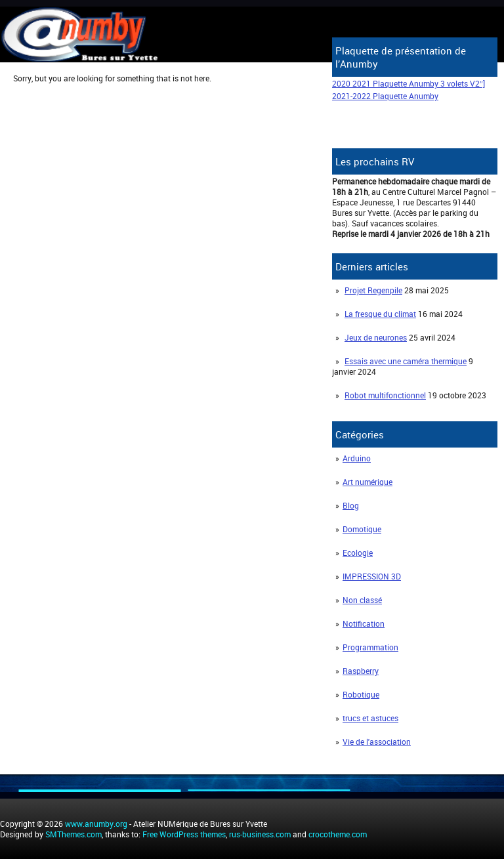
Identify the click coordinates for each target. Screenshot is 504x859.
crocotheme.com (338, 834)
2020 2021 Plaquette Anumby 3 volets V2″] (409, 83)
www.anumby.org (96, 824)
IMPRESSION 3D (372, 576)
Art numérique (367, 482)
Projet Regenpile (373, 290)
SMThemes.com (73, 834)
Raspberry (361, 671)
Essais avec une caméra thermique (406, 361)
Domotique (362, 529)
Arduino (357, 458)
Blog (351, 505)
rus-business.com (260, 834)
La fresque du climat (380, 314)
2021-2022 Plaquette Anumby (385, 96)
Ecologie (358, 553)
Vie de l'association (377, 742)
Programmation (370, 647)
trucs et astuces (370, 718)
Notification (364, 623)
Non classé (362, 600)
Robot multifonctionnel (385, 395)
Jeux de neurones (376, 337)
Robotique (361, 694)
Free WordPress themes (184, 834)
